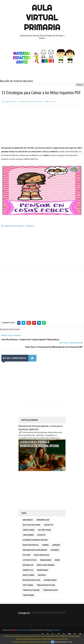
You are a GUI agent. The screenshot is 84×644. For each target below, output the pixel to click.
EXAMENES (56, 551)
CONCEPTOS (49, 531)
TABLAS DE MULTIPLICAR (46, 591)
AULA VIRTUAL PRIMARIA (42, 17)
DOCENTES (41, 541)
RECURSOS (42, 581)
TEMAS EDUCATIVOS (50, 596)
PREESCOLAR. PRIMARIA (46, 571)
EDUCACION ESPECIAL (31, 551)
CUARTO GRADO (29, 536)
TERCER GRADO (28, 601)
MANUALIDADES (46, 566)
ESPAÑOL (45, 551)
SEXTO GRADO (28, 591)
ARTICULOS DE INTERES (32, 531)
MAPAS (57, 566)
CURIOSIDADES (28, 541)
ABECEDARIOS (28, 526)
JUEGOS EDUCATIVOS (41, 561)
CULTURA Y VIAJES (44, 536)
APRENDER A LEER (43, 526)
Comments (51, 108)
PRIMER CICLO (28, 576)
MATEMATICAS (28, 571)
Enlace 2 (31, 232)
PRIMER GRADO (42, 576)
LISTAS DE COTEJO (30, 566)
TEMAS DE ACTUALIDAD (31, 596)
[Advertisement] (42, 132)
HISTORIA (26, 561)
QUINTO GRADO (29, 581)
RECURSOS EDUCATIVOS (34, 108)
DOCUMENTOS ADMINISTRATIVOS (35, 546)
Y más (70, 642)
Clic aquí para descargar (13, 232)
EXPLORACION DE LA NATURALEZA (35, 556)
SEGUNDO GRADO (50, 586)
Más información (61, 642)
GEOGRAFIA (55, 556)
